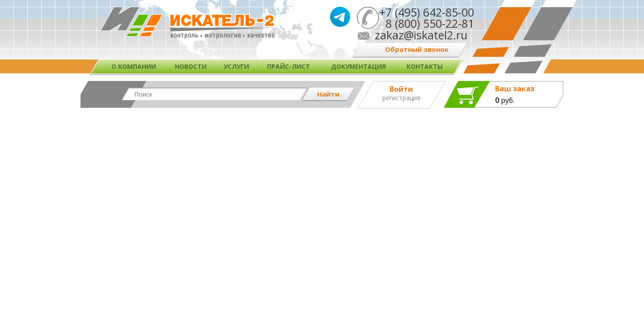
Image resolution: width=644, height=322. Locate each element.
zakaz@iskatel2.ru (421, 35)
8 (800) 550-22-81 (427, 23)
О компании (134, 66)
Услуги (236, 66)
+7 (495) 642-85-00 (427, 12)
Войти (401, 89)
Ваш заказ (515, 89)
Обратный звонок (417, 49)
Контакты (425, 66)
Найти (328, 94)
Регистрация (401, 98)
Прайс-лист (288, 66)
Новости (191, 66)
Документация (358, 66)
